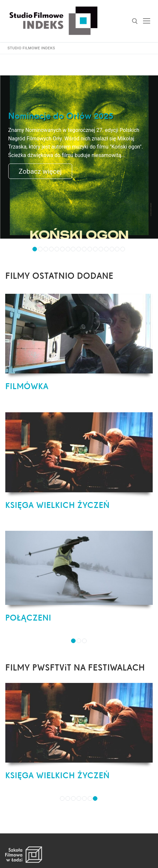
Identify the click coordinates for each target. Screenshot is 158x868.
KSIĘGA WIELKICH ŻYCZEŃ (57, 505)
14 (106, 249)
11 (90, 249)
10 (84, 249)
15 (112, 249)
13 (101, 249)
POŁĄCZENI (28, 618)
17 (123, 249)
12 (95, 249)
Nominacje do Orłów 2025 (61, 116)
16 (117, 249)
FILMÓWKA (27, 386)
